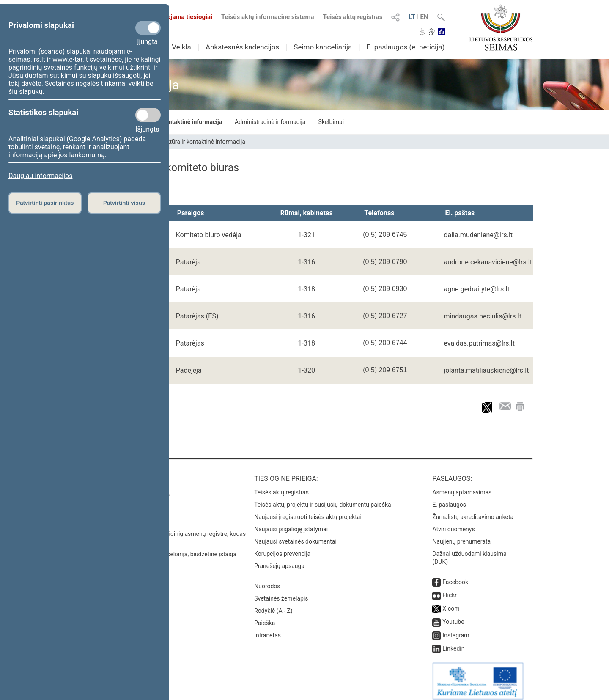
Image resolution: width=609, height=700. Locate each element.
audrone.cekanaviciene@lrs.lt (488, 262)
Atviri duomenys (453, 523)
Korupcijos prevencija (282, 548)
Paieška (265, 617)
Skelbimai (331, 122)
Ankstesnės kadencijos (242, 47)
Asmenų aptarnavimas (462, 486)
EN (424, 17)
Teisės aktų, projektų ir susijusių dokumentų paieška (322, 499)
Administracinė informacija (270, 122)
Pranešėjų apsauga (279, 560)
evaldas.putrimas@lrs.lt (479, 343)
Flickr (450, 589)
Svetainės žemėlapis (281, 593)
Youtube (453, 616)
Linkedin (453, 642)
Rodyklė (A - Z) (273, 605)
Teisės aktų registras (353, 17)
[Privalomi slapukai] (148, 28)
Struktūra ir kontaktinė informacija (176, 122)
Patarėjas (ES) (197, 316)
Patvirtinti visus (124, 203)
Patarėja (188, 262)
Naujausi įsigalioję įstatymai (291, 523)
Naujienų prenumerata (461, 535)
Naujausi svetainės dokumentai (295, 535)
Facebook (455, 576)
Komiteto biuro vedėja (209, 235)
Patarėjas (190, 343)
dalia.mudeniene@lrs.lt (478, 235)
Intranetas (267, 629)
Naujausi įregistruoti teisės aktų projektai (308, 511)
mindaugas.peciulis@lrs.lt (482, 316)
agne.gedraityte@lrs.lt (476, 289)
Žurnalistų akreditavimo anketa (473, 511)
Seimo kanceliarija (323, 47)
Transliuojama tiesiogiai (173, 17)
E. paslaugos (449, 499)
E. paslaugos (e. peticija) (405, 47)
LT (412, 17)
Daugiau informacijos (40, 176)
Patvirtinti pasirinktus (45, 203)
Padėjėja (189, 370)
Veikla (181, 47)
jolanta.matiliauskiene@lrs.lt (486, 370)
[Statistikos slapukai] (148, 115)
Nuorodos (267, 580)
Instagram (456, 629)
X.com (451, 603)
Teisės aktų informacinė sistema (268, 17)
